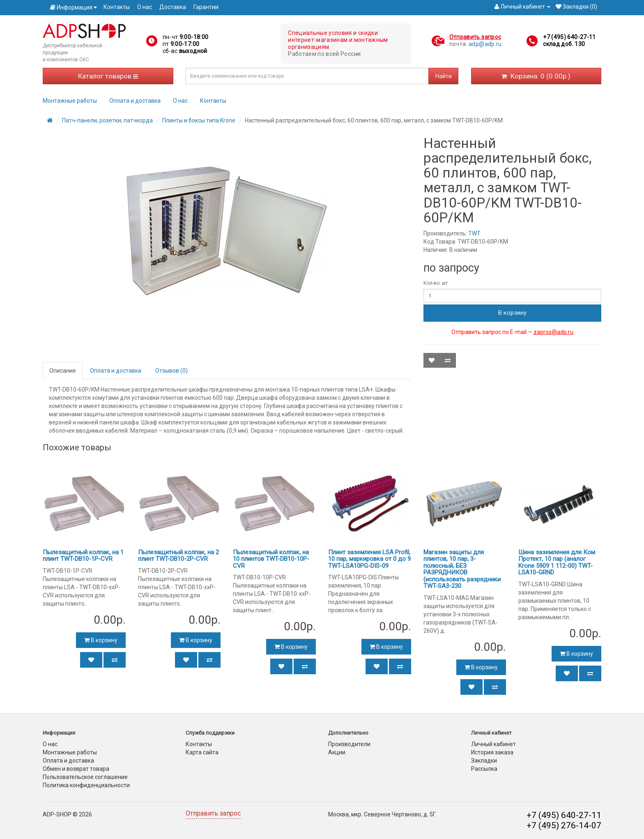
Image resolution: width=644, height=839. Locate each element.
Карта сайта (202, 752)
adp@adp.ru (485, 44)
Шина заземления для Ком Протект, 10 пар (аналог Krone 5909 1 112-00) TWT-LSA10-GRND (557, 562)
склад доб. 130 (564, 44)
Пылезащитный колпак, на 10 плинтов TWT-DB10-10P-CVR (271, 559)
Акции (337, 752)
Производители (349, 744)
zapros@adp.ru (553, 332)
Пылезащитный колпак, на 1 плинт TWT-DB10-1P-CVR (83, 556)
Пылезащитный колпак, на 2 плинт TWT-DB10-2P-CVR (178, 556)
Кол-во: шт (436, 283)
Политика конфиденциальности (86, 785)
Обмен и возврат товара (76, 769)
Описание (63, 371)
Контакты (117, 7)
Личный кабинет (493, 744)
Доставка (173, 7)
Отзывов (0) (171, 371)
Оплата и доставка (135, 101)
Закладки (484, 761)
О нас (145, 7)
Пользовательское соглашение (85, 777)
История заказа (492, 752)
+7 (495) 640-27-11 (569, 37)
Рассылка (484, 769)
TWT (474, 233)
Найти (444, 76)
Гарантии (206, 7)
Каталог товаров (108, 76)
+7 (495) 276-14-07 (564, 825)
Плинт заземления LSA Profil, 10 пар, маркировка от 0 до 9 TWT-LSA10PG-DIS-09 (369, 559)
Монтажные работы (70, 101)
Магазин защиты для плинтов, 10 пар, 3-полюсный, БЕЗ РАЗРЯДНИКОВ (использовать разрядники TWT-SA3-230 (462, 569)
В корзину (512, 313)
